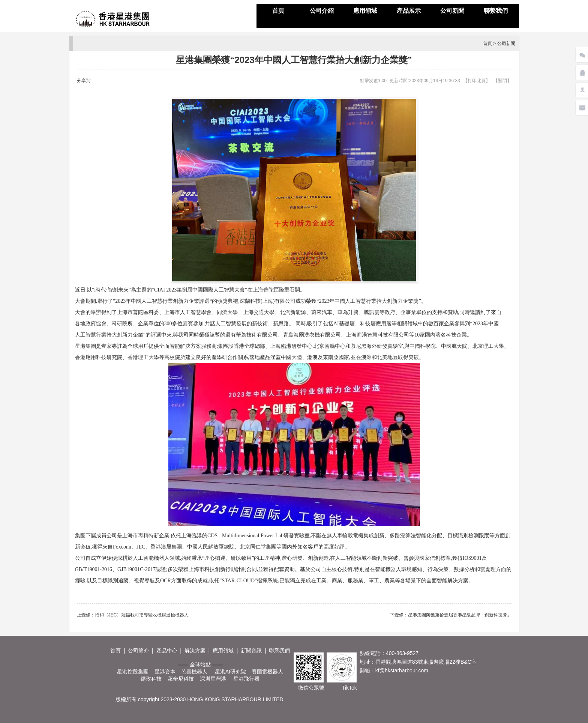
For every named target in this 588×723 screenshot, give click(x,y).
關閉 (502, 81)
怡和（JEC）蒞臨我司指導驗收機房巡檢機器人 (142, 615)
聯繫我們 (496, 11)
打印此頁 (477, 81)
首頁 (278, 11)
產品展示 (409, 11)
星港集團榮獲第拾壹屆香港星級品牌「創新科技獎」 (460, 615)
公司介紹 (322, 11)
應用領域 (365, 11)
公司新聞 (452, 11)
